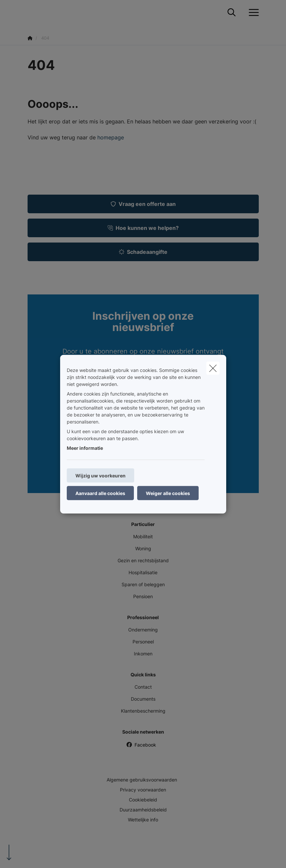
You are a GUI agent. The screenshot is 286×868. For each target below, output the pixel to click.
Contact (143, 687)
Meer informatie (85, 448)
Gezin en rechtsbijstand (143, 560)
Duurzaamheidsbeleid (143, 810)
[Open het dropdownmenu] (252, 13)
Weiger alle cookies (168, 493)
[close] (213, 368)
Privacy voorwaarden (143, 790)
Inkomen (143, 654)
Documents (143, 699)
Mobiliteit (143, 536)
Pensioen (143, 596)
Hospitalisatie (143, 572)
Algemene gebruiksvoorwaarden (142, 780)
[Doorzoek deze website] (232, 13)
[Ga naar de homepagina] (32, 12)
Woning (143, 548)
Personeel (143, 642)
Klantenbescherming (143, 711)
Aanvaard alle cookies (100, 493)
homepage (111, 137)
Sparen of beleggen (143, 584)
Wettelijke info (143, 820)
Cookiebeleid (143, 800)
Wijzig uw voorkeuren (100, 475)
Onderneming (143, 630)
